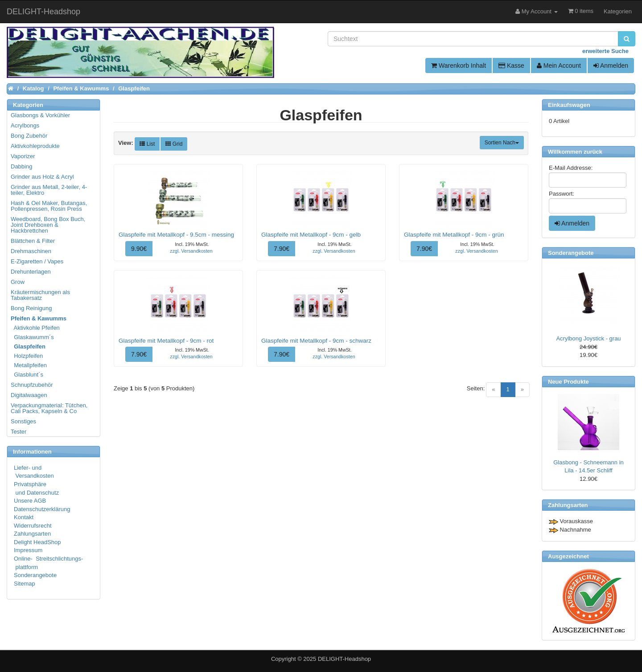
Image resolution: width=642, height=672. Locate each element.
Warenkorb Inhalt (459, 66)
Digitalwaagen (29, 395)
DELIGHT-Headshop (344, 659)
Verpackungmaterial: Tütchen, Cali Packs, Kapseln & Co (49, 408)
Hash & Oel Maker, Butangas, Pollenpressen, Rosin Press (49, 206)
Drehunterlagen (31, 272)
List (147, 144)
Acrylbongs (25, 125)
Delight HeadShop (37, 542)
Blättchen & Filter (33, 241)
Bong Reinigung (31, 308)
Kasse (511, 66)
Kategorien (618, 11)
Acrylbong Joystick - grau (588, 338)
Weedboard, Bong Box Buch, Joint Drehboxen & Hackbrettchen (48, 225)
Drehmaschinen (31, 251)
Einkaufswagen (569, 105)
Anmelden (611, 66)
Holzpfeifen (27, 356)
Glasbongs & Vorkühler (40, 115)
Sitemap (25, 584)
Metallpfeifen (29, 365)
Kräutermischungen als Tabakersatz (40, 295)
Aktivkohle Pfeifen (36, 328)
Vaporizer (23, 156)
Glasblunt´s (27, 375)
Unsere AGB (30, 501)
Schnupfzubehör (32, 385)
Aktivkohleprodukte (35, 146)
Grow (18, 282)
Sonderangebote (35, 575)
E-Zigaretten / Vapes (37, 261)
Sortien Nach (502, 143)
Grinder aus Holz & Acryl (42, 177)
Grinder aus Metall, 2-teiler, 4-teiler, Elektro (49, 190)
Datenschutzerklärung (42, 509)
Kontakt (24, 517)
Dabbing (21, 166)
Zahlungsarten (32, 534)
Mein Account (559, 66)
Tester (19, 432)
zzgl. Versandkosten (191, 251)
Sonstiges (23, 421)
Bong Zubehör (29, 136)
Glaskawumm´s (33, 337)
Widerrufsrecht (33, 526)
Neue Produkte (568, 382)
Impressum (28, 550)
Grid (174, 144)
